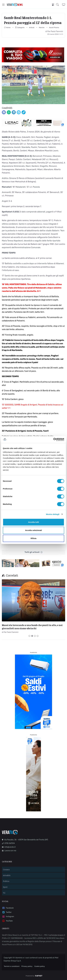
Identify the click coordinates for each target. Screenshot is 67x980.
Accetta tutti (34, 522)
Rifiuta (34, 538)
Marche (42, 27)
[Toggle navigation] (3, 5)
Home (7, 27)
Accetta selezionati (33, 530)
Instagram (8, 917)
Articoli (32, 27)
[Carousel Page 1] (29, 636)
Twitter (7, 912)
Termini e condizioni (12, 966)
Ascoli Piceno (54, 27)
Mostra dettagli (53, 514)
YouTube (7, 921)
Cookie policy (40, 966)
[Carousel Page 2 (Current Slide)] (32, 636)
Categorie (20, 27)
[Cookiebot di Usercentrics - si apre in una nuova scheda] (53, 439)
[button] (59, 5)
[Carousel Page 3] (35, 636)
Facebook (8, 908)
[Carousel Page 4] (38, 636)
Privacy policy (27, 966)
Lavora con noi (9, 851)
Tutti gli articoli (33, 552)
